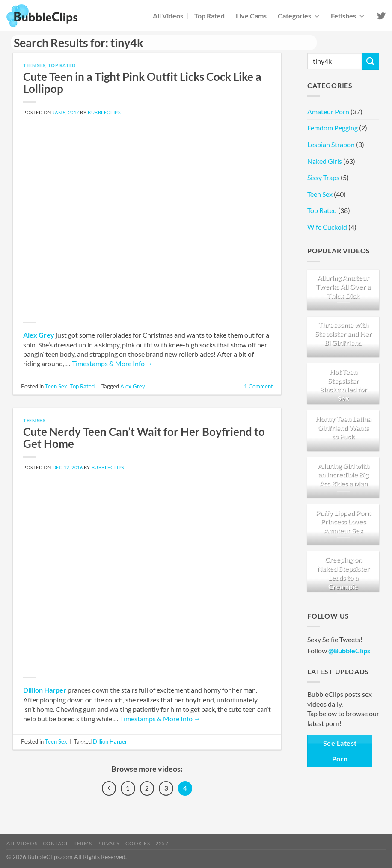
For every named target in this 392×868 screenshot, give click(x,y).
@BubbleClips (349, 650)
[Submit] (371, 61)
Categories (299, 16)
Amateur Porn (328, 111)
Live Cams (251, 16)
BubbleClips (104, 112)
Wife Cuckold (327, 227)
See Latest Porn (340, 751)
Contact (56, 843)
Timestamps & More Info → (112, 363)
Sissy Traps (323, 177)
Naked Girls (325, 161)
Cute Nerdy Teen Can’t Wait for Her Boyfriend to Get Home (144, 438)
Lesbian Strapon (331, 144)
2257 (162, 843)
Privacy (109, 843)
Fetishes (348, 16)
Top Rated (209, 16)
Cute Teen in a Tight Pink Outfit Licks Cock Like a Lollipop (142, 83)
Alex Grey (39, 335)
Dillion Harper (45, 690)
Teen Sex (34, 65)
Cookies (138, 843)
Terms (83, 843)
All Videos (168, 16)
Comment (258, 386)
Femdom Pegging (333, 128)
